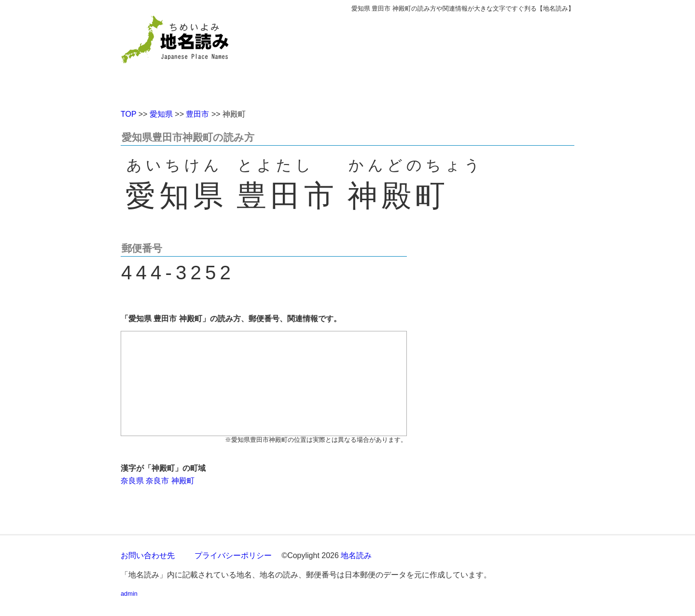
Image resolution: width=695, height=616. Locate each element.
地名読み (356, 555)
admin (129, 594)
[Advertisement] (417, 57)
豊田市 (197, 114)
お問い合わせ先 (148, 555)
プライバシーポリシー (233, 555)
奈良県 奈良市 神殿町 (158, 481)
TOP (128, 114)
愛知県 (161, 114)
